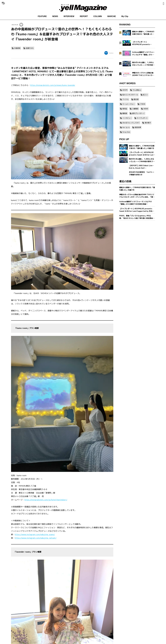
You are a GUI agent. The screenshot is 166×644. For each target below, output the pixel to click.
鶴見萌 (125, 113)
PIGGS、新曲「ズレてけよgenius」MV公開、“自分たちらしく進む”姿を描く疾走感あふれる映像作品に (137, 217)
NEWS (55, 16)
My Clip (125, 16)
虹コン (145, 95)
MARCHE (112, 16)
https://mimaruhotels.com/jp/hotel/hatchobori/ (46, 500)
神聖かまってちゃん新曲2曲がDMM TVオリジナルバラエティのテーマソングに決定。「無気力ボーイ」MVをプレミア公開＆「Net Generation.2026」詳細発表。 (137, 196)
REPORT (84, 16)
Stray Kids (126, 132)
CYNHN (143, 104)
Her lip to (126, 127)
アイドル (126, 99)
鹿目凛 (136, 99)
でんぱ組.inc (137, 90)
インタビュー (127, 118)
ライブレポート (142, 118)
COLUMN (98, 16)
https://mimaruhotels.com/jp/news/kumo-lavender (53, 85)
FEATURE (42, 16)
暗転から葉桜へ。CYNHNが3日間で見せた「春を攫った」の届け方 (137, 189)
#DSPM (125, 90)
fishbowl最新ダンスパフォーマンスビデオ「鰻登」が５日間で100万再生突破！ (136, 203)
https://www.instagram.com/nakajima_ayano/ (35, 534)
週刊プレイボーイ (138, 113)
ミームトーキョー (129, 104)
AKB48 (146, 109)
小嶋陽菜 (135, 109)
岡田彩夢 (138, 127)
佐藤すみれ (30, 48)
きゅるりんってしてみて (131, 123)
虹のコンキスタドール (130, 95)
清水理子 (148, 123)
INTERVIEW (69, 16)
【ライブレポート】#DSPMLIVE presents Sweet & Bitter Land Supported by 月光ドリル (137, 210)
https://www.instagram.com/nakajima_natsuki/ (36, 538)
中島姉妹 (17, 48)
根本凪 (125, 109)
